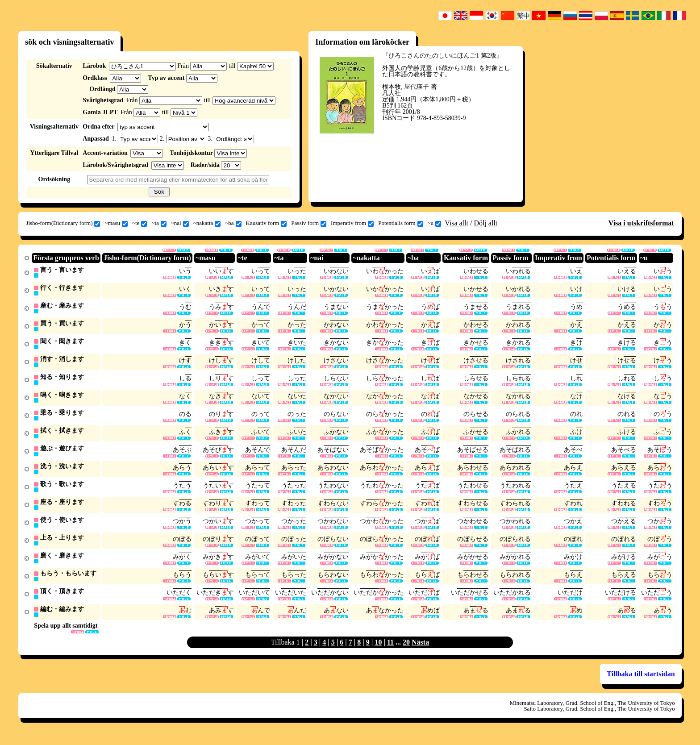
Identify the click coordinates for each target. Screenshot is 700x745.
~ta (159, 223)
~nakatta (207, 223)
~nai (180, 223)
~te (140, 223)
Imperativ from (352, 223)
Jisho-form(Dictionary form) (63, 223)
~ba (233, 223)
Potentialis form (400, 223)
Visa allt (456, 223)
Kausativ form (267, 223)
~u (435, 223)
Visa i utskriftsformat (641, 223)
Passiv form (309, 223)
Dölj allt (485, 223)
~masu (116, 223)
